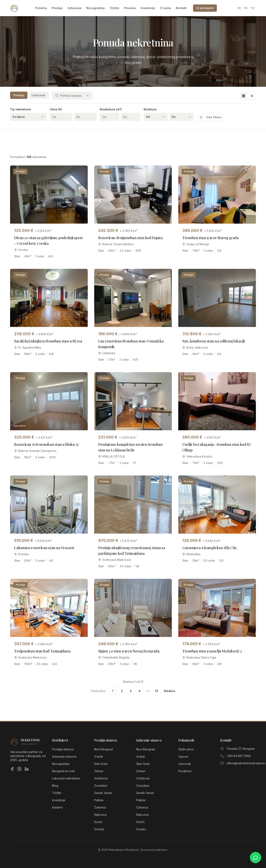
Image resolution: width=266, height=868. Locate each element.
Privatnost (185, 771)
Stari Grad (101, 764)
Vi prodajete (205, 8)
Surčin (98, 822)
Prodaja (57, 8)
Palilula (99, 800)
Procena (130, 8)
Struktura (150, 109)
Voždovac (101, 778)
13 (157, 691)
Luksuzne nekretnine (66, 778)
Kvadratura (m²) (111, 109)
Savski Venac (103, 793)
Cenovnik (185, 764)
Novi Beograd (103, 749)
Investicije (148, 8)
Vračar (99, 756)
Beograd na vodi (63, 771)
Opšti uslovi (186, 749)
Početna (41, 8)
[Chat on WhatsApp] (255, 858)
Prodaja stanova (63, 749)
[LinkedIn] (27, 769)
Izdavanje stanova (64, 756)
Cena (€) (56, 109)
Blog (55, 786)
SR (239, 8)
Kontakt (181, 8)
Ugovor (183, 756)
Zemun (99, 771)
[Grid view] (244, 96)
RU (253, 8)
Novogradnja (96, 8)
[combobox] (72, 96)
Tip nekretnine (21, 109)
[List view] (252, 96)
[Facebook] (12, 769)
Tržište (114, 8)
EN (246, 8)
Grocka (99, 829)
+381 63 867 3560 (239, 756)
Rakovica (100, 815)
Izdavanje (74, 8)
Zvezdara (101, 786)
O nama (166, 8)
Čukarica (100, 807)
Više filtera (211, 117)
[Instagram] (19, 769)
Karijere (57, 807)
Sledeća (169, 691)
